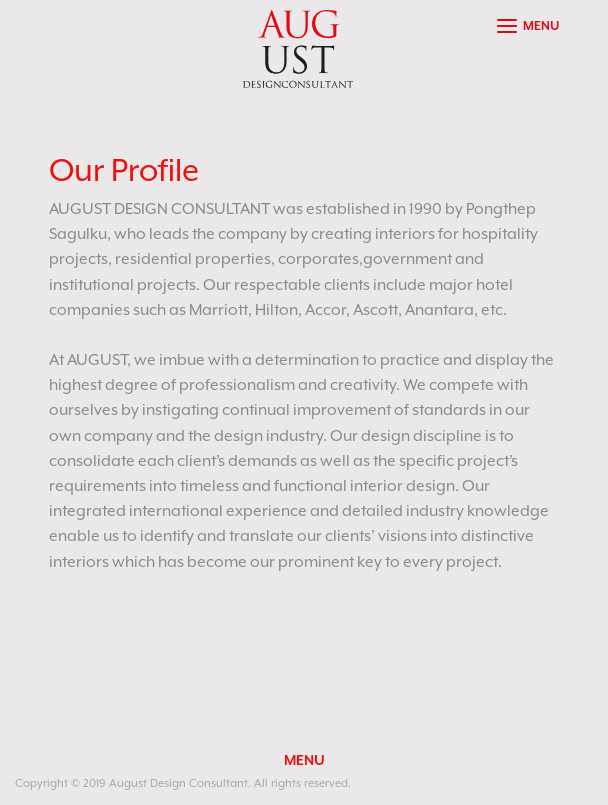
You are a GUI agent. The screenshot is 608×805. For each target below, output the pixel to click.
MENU (304, 760)
